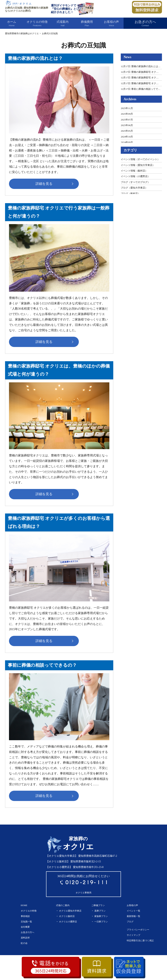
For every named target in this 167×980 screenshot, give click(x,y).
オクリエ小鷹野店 (68, 922)
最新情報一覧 (133, 916)
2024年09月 (127, 142)
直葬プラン (100, 911)
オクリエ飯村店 (67, 916)
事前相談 (25, 916)
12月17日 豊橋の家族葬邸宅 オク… (140, 72)
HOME (24, 905)
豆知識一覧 (26, 922)
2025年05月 (127, 131)
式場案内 (63, 24)
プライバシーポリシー (138, 930)
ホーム (12, 24)
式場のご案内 (63, 905)
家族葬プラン (101, 916)
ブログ (130, 922)
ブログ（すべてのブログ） (135, 182)
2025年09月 (127, 114)
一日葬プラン (101, 922)
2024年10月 (127, 137)
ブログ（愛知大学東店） (134, 188)
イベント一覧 (133, 911)
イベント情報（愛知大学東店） (138, 165)
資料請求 (25, 938)
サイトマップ (133, 935)
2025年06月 (127, 125)
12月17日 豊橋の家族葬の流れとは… (141, 66)
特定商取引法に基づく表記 (140, 941)
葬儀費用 (87, 24)
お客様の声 (111, 24)
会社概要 (25, 927)
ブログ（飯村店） (130, 194)
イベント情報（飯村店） (134, 171)
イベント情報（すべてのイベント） (140, 159)
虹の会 (24, 943)
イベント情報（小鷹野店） (135, 176)
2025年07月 (127, 120)
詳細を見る (45, 184)
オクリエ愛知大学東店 (70, 911)
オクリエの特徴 (37, 24)
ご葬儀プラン (98, 905)
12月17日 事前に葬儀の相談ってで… (141, 89)
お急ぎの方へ (145, 23)
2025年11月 (127, 108)
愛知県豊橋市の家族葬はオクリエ (22, 33)
